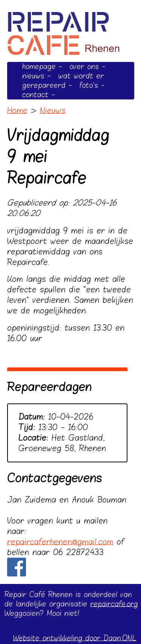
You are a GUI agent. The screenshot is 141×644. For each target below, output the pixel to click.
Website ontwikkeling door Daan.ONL (75, 638)
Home (17, 111)
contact (35, 95)
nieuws (33, 76)
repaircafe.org (114, 604)
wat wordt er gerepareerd (63, 81)
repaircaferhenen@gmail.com (60, 542)
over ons (84, 67)
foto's (89, 85)
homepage (39, 67)
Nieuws (53, 111)
